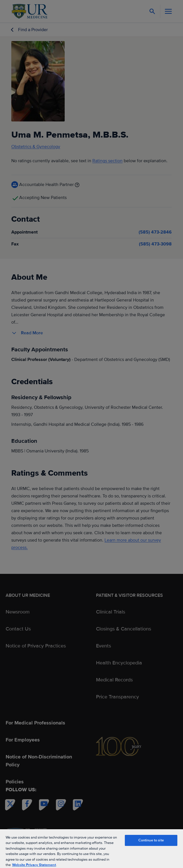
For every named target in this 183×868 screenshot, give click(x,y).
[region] (91, 848)
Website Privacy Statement (34, 865)
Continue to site (151, 840)
